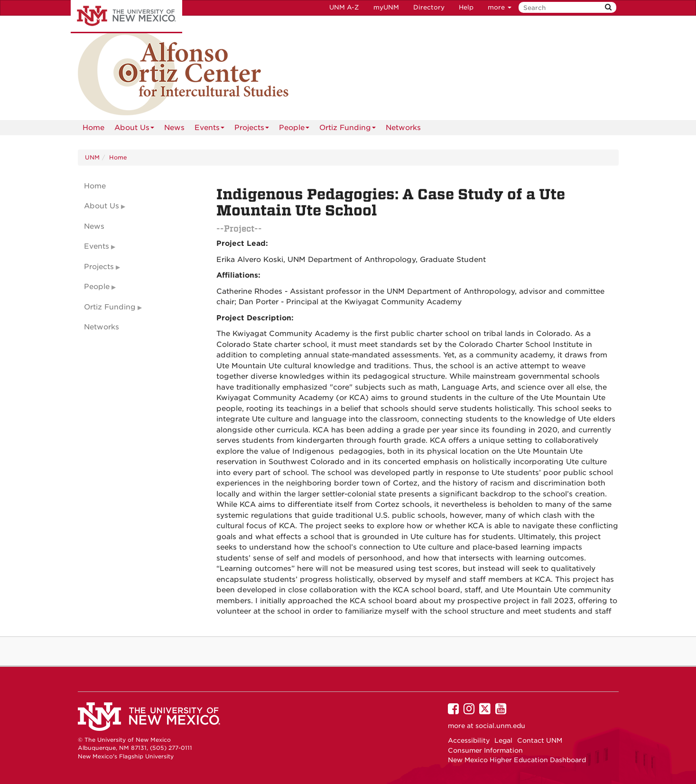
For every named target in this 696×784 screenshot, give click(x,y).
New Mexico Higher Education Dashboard (517, 760)
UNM (92, 157)
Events (209, 129)
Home (93, 128)
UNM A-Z (344, 7)
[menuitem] (93, 128)
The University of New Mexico (126, 17)
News (174, 128)
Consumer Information (485, 750)
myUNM (386, 7)
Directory (429, 7)
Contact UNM (540, 740)
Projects (252, 129)
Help (466, 7)
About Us (134, 129)
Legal (503, 740)
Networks (403, 128)
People (294, 129)
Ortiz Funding (348, 129)
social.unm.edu (500, 726)
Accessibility (469, 740)
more (500, 7)
